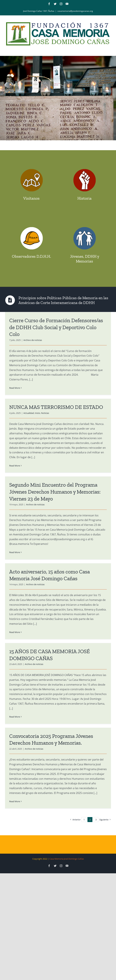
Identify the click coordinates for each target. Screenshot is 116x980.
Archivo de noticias (33, 340)
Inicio (37, 413)
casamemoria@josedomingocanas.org (75, 11)
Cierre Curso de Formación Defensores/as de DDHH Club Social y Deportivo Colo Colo (56, 327)
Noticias (45, 413)
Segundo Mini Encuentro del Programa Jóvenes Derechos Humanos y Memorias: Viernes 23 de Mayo (55, 492)
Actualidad (29, 413)
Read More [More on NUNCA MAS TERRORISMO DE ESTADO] (15, 466)
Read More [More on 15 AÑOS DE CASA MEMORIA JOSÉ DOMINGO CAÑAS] (15, 717)
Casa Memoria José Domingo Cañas (67, 859)
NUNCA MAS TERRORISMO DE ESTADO (56, 407)
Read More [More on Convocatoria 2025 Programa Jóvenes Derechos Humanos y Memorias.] (15, 801)
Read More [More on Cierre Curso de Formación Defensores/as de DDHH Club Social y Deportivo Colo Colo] (15, 388)
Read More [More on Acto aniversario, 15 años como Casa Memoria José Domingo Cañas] (15, 632)
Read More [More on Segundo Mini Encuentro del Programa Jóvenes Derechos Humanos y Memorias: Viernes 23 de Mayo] (15, 552)
